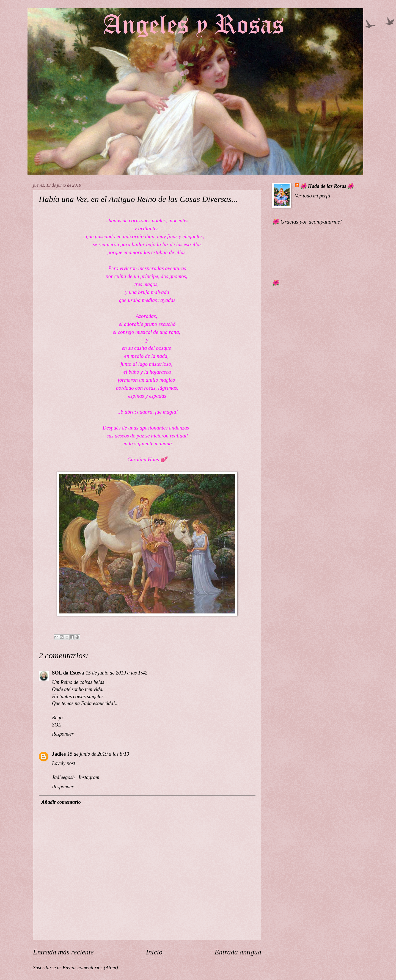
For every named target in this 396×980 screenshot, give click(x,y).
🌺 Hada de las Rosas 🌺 (327, 186)
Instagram (88, 777)
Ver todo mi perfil (313, 196)
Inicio (154, 952)
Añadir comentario (61, 802)
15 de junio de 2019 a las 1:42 (117, 673)
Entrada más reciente (63, 952)
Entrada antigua (238, 952)
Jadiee (59, 754)
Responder (63, 734)
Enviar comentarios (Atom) (90, 968)
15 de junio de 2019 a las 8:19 (98, 754)
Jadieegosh (63, 777)
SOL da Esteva (68, 673)
